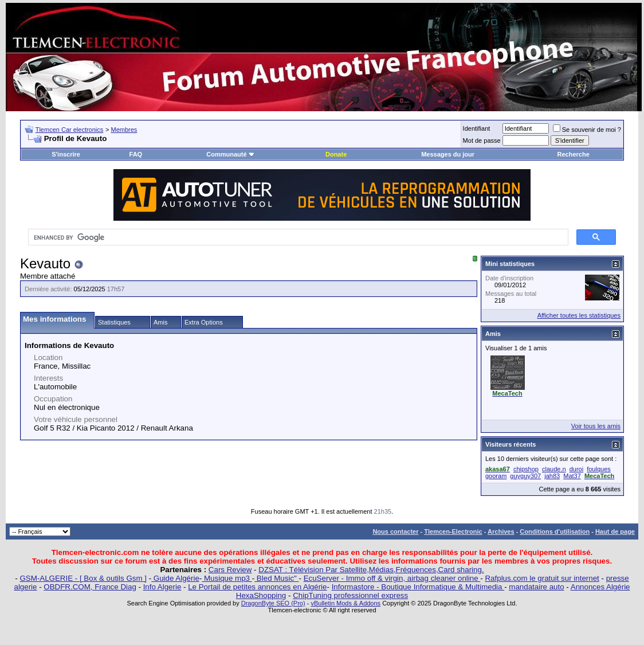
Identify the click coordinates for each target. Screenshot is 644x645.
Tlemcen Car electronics (70, 130)
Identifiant (477, 128)
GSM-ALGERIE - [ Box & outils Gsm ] (83, 578)
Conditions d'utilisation (555, 531)
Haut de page (615, 531)
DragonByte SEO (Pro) (273, 603)
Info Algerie (162, 587)
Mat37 (572, 476)
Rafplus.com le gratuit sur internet (542, 578)
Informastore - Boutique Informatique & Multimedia (418, 587)
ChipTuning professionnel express (350, 595)
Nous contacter (395, 531)
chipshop (526, 469)
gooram (496, 476)
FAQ (136, 154)
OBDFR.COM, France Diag (90, 587)
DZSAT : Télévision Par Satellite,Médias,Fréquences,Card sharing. (371, 570)
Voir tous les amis (596, 426)
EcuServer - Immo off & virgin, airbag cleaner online (392, 578)
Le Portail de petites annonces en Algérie (257, 587)
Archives (501, 531)
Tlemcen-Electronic (453, 531)
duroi (576, 469)
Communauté (230, 154)
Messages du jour (448, 154)
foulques (599, 469)
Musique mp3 (227, 578)
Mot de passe (482, 140)
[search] (297, 237)
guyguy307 (525, 476)
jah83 (552, 476)
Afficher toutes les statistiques (579, 315)
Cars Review (230, 570)
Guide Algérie (175, 578)
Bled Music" (276, 578)
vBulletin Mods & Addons (345, 603)
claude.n (554, 469)
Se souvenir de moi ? (587, 130)
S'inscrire (66, 154)
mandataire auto (536, 587)
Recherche (574, 154)
